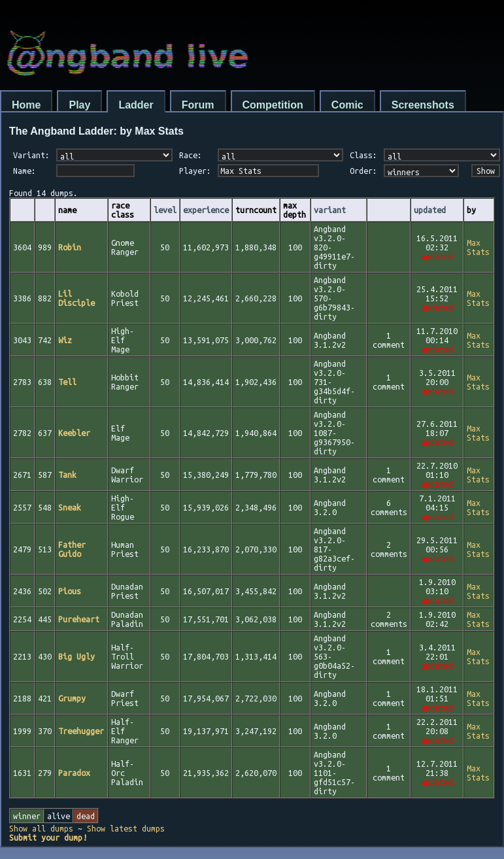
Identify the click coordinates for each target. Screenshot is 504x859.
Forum (198, 105)
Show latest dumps (126, 828)
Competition (273, 105)
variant (330, 210)
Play (79, 105)
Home (26, 105)
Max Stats (478, 247)
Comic (347, 105)
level (165, 210)
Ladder (136, 105)
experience (206, 210)
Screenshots (423, 105)
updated (430, 210)
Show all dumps (41, 828)
